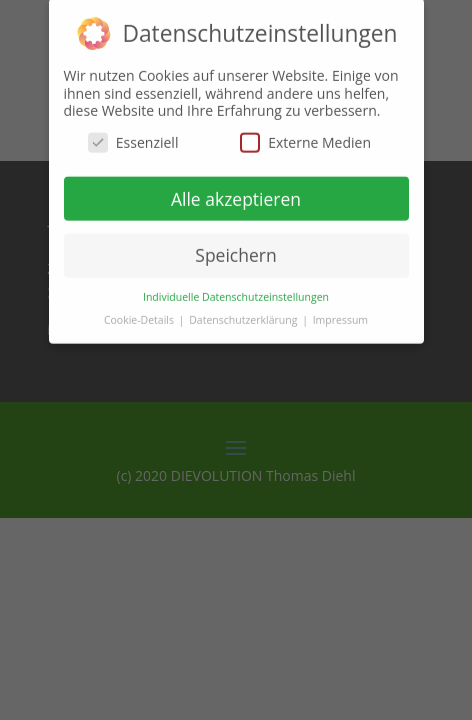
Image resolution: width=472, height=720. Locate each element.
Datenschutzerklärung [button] (244, 311)
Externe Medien (305, 133)
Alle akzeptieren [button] (236, 190)
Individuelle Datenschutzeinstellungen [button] (236, 288)
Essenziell (133, 133)
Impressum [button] (340, 311)
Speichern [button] (235, 246)
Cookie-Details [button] (140, 311)
